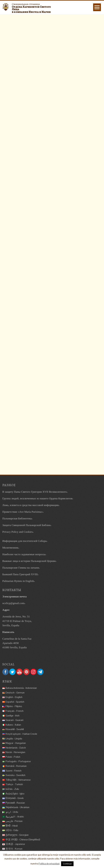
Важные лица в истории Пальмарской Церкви (29, 561)
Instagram (33, 672)
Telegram (40, 672)
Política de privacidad (49, 864)
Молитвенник (10, 548)
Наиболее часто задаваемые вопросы (24, 554)
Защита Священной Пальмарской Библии (26, 525)
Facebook (5, 672)
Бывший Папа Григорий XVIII (20, 574)
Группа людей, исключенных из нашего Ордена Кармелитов (37, 498)
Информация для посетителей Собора (24, 541)
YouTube (19, 672)
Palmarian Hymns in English (18, 581)
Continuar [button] (67, 864)
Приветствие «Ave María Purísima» (22, 512)
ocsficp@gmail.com (13, 603)
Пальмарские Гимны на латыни (21, 568)
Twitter (12, 672)
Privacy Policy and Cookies (17, 532)
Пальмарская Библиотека (17, 518)
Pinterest (26, 672)
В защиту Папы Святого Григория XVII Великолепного (34, 492)
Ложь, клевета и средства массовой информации (30, 505)
